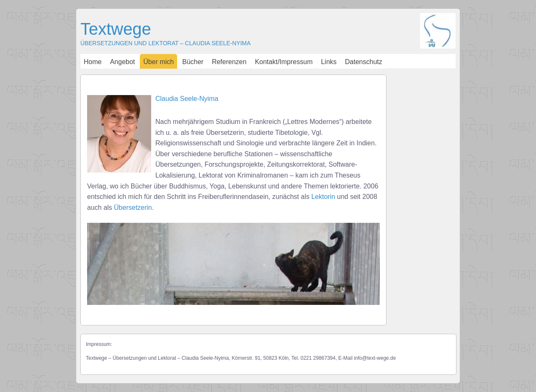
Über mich (158, 62)
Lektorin (323, 197)
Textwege (116, 29)
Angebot (123, 62)
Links (329, 62)
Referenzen (229, 62)
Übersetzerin (133, 208)
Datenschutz (364, 62)
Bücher (193, 62)
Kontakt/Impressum (284, 62)
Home (93, 62)
